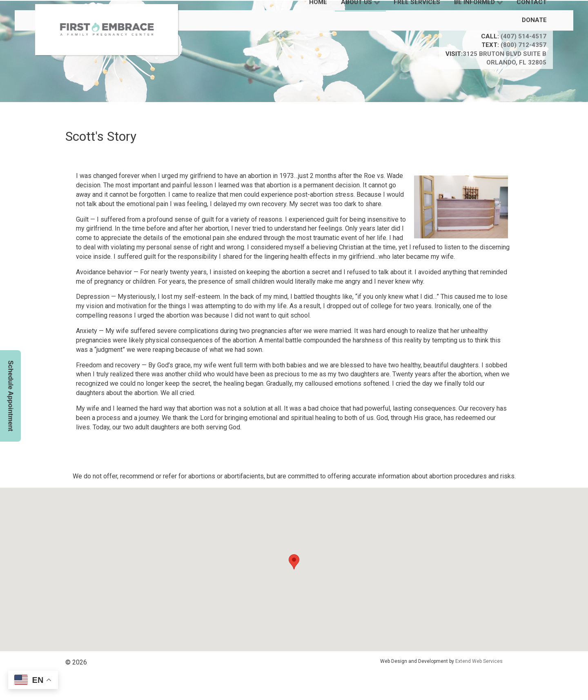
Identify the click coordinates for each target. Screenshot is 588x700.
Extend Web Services (479, 661)
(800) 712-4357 (523, 45)
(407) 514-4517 (523, 36)
